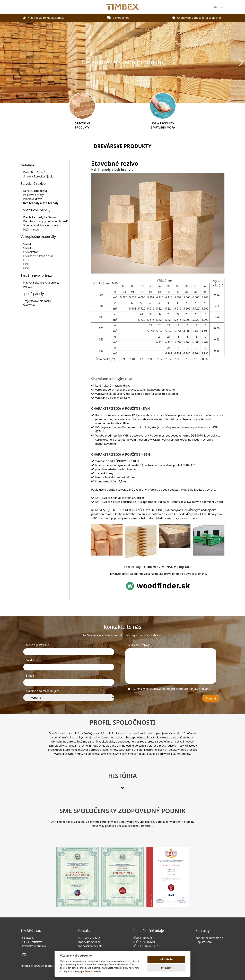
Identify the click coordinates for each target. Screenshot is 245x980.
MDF (26, 268)
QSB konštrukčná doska (38, 256)
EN (223, 7)
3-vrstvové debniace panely (41, 225)
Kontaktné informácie (210, 938)
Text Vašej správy (140, 645)
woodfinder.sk (139, 574)
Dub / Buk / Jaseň (34, 172)
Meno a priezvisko (39, 645)
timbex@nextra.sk (89, 942)
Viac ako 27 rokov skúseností (44, 18)
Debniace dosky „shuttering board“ (46, 221)
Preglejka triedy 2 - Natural (40, 217)
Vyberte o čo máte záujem (43, 691)
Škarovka (29, 305)
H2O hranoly (31, 229)
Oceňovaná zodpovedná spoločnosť (197, 18)
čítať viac (204, 689)
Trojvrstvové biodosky (37, 301)
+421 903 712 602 (89, 938)
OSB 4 (27, 248)
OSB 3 (27, 244)
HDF (26, 264)
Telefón (32, 660)
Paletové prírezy (33, 195)
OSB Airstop (31, 252)
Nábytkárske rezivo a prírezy (41, 283)
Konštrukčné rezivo (35, 191)
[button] (241, 63)
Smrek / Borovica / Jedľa (38, 176)
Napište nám (204, 942)
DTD (26, 260)
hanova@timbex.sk (90, 946)
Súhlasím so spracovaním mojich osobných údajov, (173, 689)
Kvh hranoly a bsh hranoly (41, 203)
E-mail (31, 676)
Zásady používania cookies (87, 971)
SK (215, 7)
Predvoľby (166, 968)
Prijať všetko (166, 959)
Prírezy (28, 287)
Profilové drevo (33, 199)
